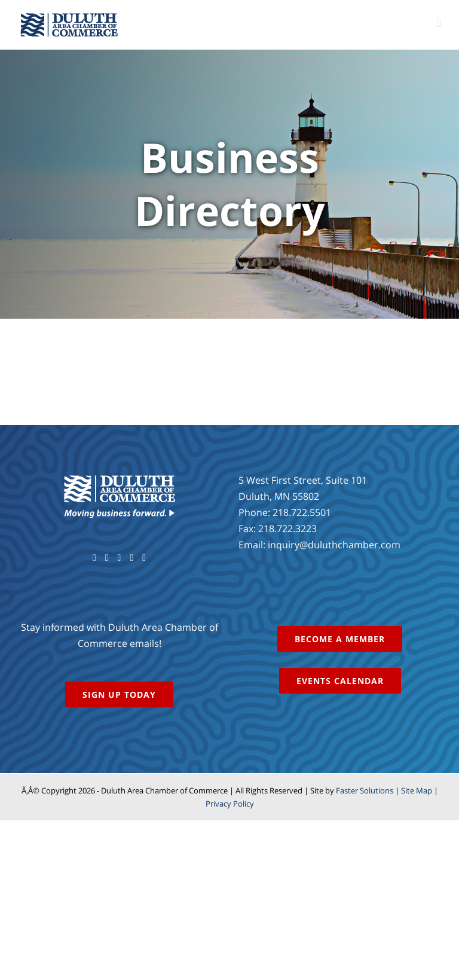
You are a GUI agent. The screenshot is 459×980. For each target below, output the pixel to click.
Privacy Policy (230, 804)
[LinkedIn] (144, 558)
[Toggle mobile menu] (439, 23)
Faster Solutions (365, 790)
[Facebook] (94, 558)
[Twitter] (107, 558)
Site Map (417, 790)
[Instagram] (131, 558)
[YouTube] (120, 558)
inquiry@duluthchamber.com (334, 545)
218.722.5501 (302, 512)
